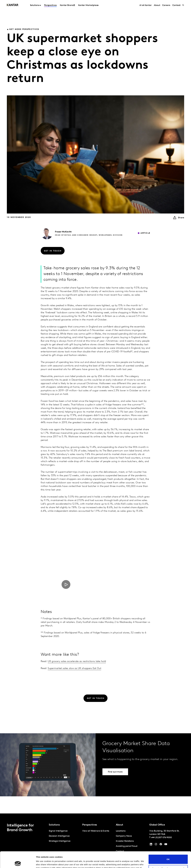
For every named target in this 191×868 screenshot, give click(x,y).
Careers (166, 5)
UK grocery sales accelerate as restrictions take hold (77, 661)
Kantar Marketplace (88, 5)
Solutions (35, 5)
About (157, 5)
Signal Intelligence (58, 831)
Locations (121, 831)
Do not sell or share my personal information (168, 853)
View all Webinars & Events (96, 831)
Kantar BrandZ (67, 5)
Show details (42, 863)
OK (168, 843)
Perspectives (50, 5)
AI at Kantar (146, 5)
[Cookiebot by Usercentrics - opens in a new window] (18, 863)
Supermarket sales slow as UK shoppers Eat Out (74, 668)
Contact (176, 5)
